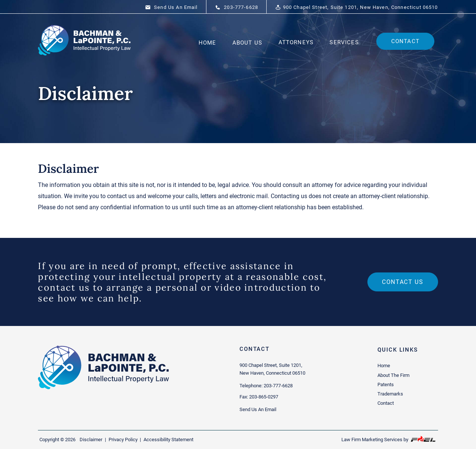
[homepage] (85, 59)
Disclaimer (91, 440)
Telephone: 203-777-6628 (266, 386)
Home (208, 43)
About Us (247, 43)
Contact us (403, 282)
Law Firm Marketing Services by (389, 439)
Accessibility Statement (168, 440)
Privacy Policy (123, 440)
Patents (386, 385)
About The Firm (393, 375)
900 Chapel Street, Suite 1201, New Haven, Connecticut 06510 (356, 7)
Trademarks (390, 394)
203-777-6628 (237, 7)
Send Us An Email (171, 7)
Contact (405, 41)
